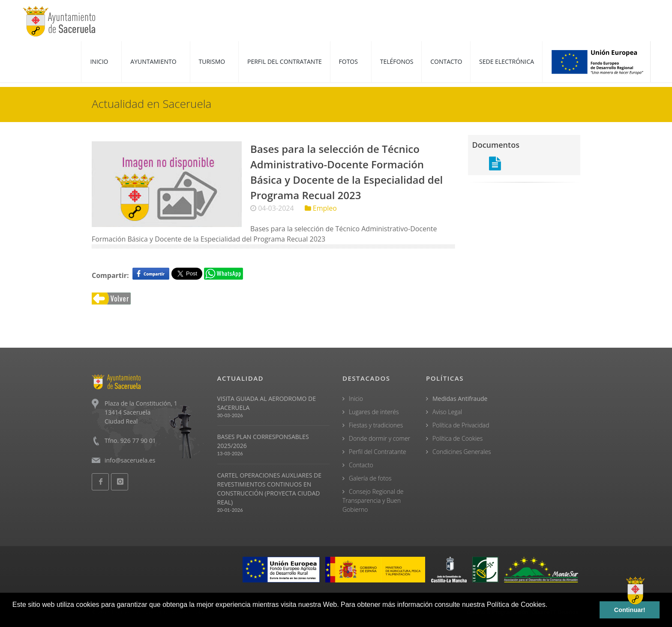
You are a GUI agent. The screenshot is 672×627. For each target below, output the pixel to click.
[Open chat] (636, 591)
